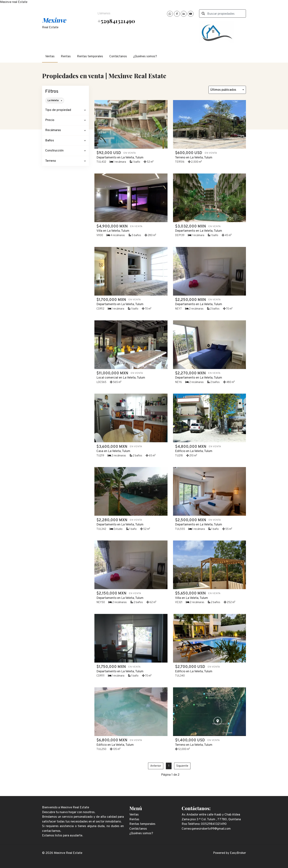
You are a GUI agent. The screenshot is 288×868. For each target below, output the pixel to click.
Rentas (66, 57)
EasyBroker (238, 853)
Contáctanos (118, 57)
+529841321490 (116, 21)
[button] (65, 110)
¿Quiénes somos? (145, 57)
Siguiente (182, 766)
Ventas (50, 57)
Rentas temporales (90, 57)
